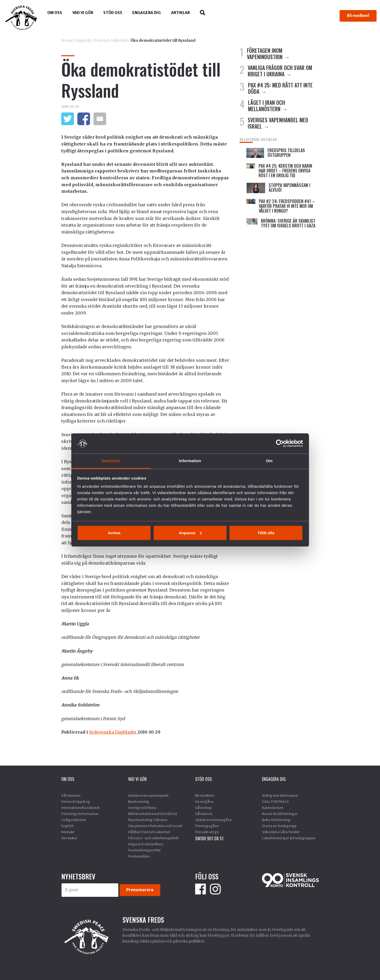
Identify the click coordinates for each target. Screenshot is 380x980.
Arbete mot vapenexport (148, 795)
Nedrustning (139, 801)
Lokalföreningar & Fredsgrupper (289, 838)
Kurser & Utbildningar (280, 814)
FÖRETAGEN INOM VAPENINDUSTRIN (265, 54)
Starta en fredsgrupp (279, 826)
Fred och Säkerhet (111, 40)
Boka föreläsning (276, 820)
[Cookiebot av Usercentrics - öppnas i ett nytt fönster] (280, 443)
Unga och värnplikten (146, 844)
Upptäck (83, 40)
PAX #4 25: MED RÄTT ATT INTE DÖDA (280, 88)
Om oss (55, 13)
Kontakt (68, 832)
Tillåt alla (266, 533)
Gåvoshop (203, 808)
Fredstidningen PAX (144, 850)
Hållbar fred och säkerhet (149, 832)
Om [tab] (269, 461)
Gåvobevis (204, 814)
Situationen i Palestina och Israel (155, 826)
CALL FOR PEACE (275, 801)
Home (67, 40)
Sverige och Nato (142, 808)
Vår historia (71, 795)
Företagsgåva (207, 826)
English (67, 826)
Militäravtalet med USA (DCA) (153, 814)
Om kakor (69, 838)
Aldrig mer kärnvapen (280, 795)
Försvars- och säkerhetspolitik (153, 838)
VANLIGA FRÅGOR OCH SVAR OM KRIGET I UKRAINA (280, 71)
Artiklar (180, 13)
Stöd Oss (113, 13)
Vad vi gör (83, 13)
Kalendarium (273, 808)
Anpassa (190, 533)
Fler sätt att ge (207, 832)
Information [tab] (190, 461)
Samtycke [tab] (111, 461)
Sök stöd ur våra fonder (281, 832)
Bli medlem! (358, 16)
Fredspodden (139, 856)
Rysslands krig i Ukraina (148, 820)
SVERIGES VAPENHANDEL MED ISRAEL (278, 123)
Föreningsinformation (80, 814)
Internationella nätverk (80, 808)
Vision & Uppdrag (76, 801)
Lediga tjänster (74, 820)
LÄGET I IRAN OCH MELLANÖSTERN (266, 106)
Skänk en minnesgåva (213, 820)
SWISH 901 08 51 (209, 838)
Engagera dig (147, 13)
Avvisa (114, 533)
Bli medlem (205, 795)
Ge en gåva (204, 801)
